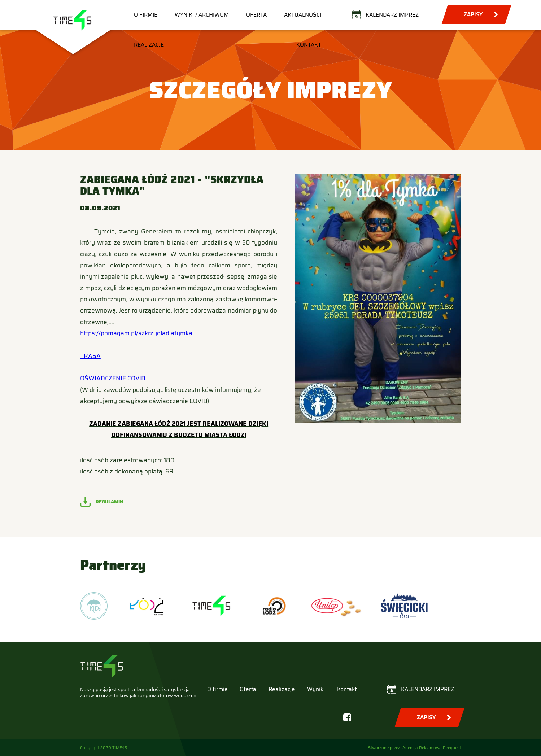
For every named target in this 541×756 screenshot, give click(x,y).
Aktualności (303, 15)
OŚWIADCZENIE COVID (113, 378)
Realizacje (149, 45)
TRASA (90, 356)
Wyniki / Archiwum (202, 15)
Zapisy (473, 14)
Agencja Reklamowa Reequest (432, 748)
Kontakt (309, 45)
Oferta (256, 15)
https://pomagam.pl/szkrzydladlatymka (136, 333)
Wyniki (316, 689)
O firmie (146, 15)
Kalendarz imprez (392, 15)
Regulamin (109, 502)
